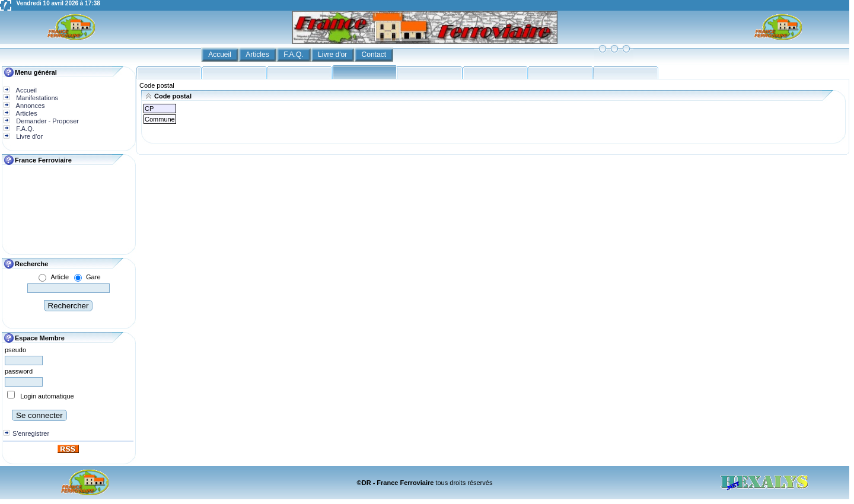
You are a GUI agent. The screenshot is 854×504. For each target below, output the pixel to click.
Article (60, 277)
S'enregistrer (31, 433)
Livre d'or (333, 55)
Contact (375, 55)
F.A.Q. (294, 55)
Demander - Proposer (47, 121)
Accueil (221, 55)
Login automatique (47, 396)
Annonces (29, 106)
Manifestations (36, 98)
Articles (258, 55)
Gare (93, 277)
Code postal (157, 85)
